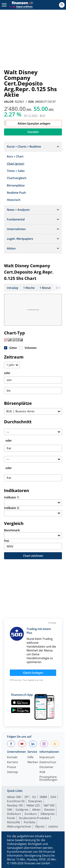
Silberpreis (48, 814)
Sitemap (12, 772)
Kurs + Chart (15, 156)
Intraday (13, 288)
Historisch (14, 200)
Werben (33, 762)
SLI (34, 797)
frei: (7, 541)
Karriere (12, 762)
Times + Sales (16, 171)
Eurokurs (31, 814)
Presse (12, 767)
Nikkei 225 (33, 805)
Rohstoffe (14, 822)
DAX (53, 797)
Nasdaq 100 (15, 805)
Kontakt (12, 757)
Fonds (11, 818)
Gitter (13, 348)
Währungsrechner (19, 826)
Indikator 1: (12, 497)
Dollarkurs (14, 814)
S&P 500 (49, 805)
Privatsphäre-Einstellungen (48, 779)
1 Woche (29, 288)
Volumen (31, 348)
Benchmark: (12, 530)
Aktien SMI (14, 797)
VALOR (9, 102)
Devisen (49, 810)
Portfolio (30, 822)
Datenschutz (48, 762)
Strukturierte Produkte (34, 818)
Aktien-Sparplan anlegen (34, 123)
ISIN (31, 102)
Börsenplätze (16, 185)
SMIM (43, 797)
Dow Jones (35, 801)
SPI (26, 797)
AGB (42, 772)
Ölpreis (40, 826)
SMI (9, 810)
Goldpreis (22, 810)
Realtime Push (16, 193)
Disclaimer (46, 767)
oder (7, 373)
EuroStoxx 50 (16, 801)
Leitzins (53, 826)
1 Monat (45, 288)
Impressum (47, 757)
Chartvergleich (17, 178)
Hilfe (30, 757)
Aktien (36, 810)
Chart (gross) (15, 164)
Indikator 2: (12, 508)
